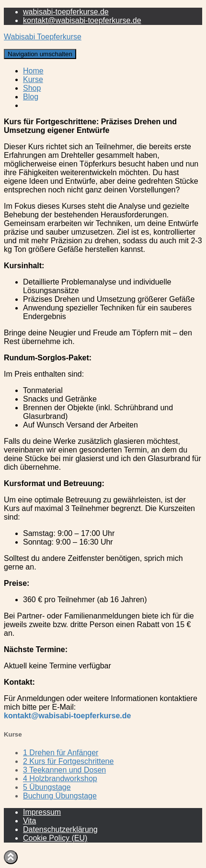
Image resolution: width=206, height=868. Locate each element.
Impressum (42, 812)
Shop (32, 88)
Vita (29, 821)
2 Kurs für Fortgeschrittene (68, 761)
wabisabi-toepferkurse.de (66, 12)
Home (33, 71)
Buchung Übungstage (60, 796)
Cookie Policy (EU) (55, 838)
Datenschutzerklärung (60, 829)
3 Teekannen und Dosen (64, 770)
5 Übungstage (47, 787)
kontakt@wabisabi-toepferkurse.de (82, 20)
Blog (31, 97)
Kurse (33, 79)
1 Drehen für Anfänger (61, 753)
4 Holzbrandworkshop (60, 779)
